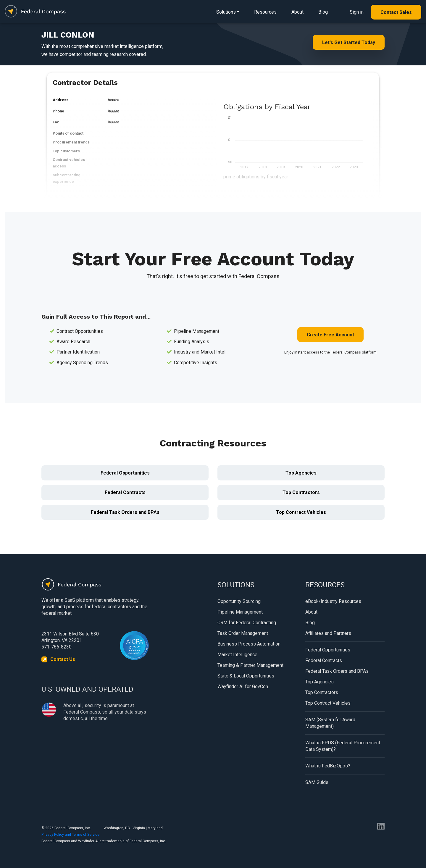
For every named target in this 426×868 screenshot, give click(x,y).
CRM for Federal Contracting (247, 623)
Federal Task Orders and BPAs (125, 512)
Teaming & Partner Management (250, 665)
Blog (323, 12)
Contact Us (63, 659)
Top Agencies (301, 473)
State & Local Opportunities (246, 676)
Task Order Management (243, 633)
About (297, 12)
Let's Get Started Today (349, 42)
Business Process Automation (249, 644)
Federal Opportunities (125, 473)
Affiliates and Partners (328, 633)
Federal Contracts (125, 492)
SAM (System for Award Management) (330, 723)
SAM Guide (317, 782)
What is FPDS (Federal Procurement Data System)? (343, 746)
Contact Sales (396, 12)
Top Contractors (301, 492)
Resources (265, 12)
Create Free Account (330, 335)
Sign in (357, 12)
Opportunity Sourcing (239, 601)
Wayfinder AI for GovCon (243, 687)
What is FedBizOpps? (328, 766)
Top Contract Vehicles (301, 512)
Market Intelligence (237, 655)
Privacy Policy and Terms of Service (70, 835)
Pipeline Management (240, 612)
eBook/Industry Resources (333, 601)
